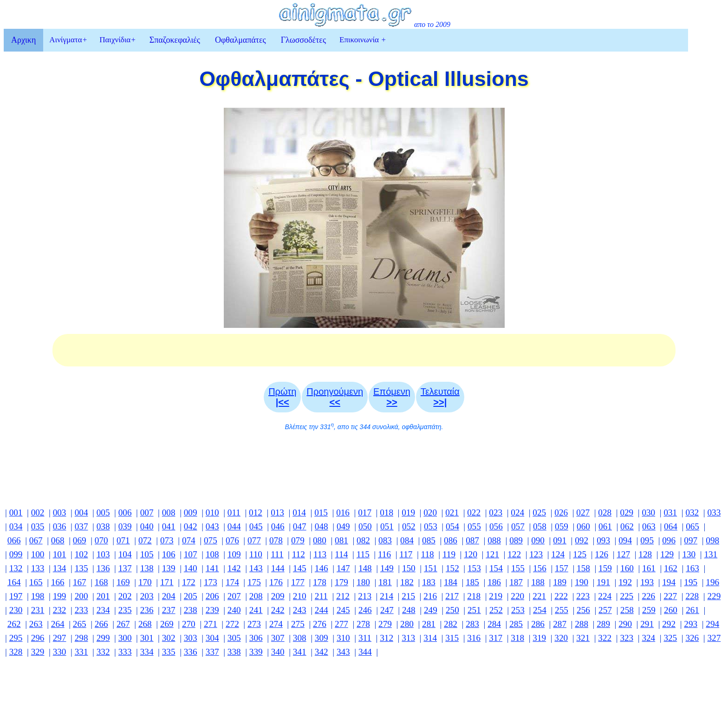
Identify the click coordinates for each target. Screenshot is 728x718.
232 (60, 610)
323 (627, 638)
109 (234, 554)
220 (517, 596)
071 (123, 540)
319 (539, 638)
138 (147, 568)
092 (582, 540)
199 (60, 596)
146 (322, 568)
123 (536, 554)
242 (278, 610)
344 (365, 652)
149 (387, 568)
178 (320, 582)
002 (38, 512)
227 (670, 596)
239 (212, 610)
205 (191, 596)
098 (712, 540)
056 (496, 526)
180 (363, 582)
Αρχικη (23, 40)
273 (254, 624)
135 (81, 568)
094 (625, 540)
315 (452, 638)
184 (451, 582)
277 (341, 624)
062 (627, 526)
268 (145, 624)
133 (38, 568)
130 (689, 554)
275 (298, 624)
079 (298, 540)
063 (649, 526)
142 (234, 568)
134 (60, 568)
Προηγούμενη (335, 397)
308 (300, 638)
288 (582, 624)
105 (147, 554)
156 (540, 568)
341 (300, 652)
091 (560, 540)
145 (300, 568)
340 (278, 652)
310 (343, 638)
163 (692, 568)
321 (583, 638)
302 (169, 638)
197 (16, 596)
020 (430, 512)
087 (472, 540)
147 (343, 568)
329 (38, 652)
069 (80, 540)
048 (322, 526)
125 (580, 554)
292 (669, 624)
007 (147, 512)
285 (516, 624)
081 (341, 540)
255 (562, 610)
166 (58, 582)
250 (452, 610)
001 (16, 512)
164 (14, 582)
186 (494, 582)
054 (452, 526)
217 (452, 596)
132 (16, 568)
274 (276, 624)
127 (623, 554)
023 (496, 512)
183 (429, 582)
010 (212, 512)
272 (232, 624)
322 (605, 638)
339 (256, 652)
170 (145, 582)
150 (409, 568)
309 (322, 638)
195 (691, 582)
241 (256, 610)
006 (125, 512)
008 (169, 512)
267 (123, 624)
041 (169, 526)
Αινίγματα (68, 40)
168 (101, 582)
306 (256, 638)
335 (169, 652)
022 (474, 512)
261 (692, 610)
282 (451, 624)
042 (191, 526)
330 (60, 652)
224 (605, 596)
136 (103, 568)
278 (363, 624)
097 (691, 540)
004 (81, 512)
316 (474, 638)
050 (365, 526)
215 (408, 596)
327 (714, 638)
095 (647, 540)
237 (169, 610)
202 (125, 596)
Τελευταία (440, 397)
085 (429, 540)
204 (169, 596)
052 (409, 526)
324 (648, 638)
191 (603, 582)
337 (212, 652)
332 (103, 652)
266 (101, 624)
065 (692, 526)
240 (234, 610)
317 (496, 638)
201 (103, 596)
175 (254, 582)
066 (14, 540)
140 (191, 568)
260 (671, 610)
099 (16, 554)
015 (321, 512)
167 (80, 582)
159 (605, 568)
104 (125, 554)
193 (647, 582)
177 (298, 582)
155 (518, 568)
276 (320, 624)
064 (671, 526)
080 (320, 540)
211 (321, 596)
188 (538, 582)
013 (277, 512)
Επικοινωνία (363, 40)
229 (714, 596)
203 (147, 596)
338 (234, 652)
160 (627, 568)
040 (147, 526)
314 (430, 638)
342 (322, 652)
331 (81, 652)
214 (387, 596)
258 (627, 610)
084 (407, 540)
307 (278, 638)
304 (212, 638)
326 (692, 638)
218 (474, 596)
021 (452, 512)
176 (276, 582)
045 (256, 526)
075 (211, 540)
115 (363, 554)
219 (496, 596)
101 (60, 554)
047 (300, 526)
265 (80, 624)
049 (343, 526)
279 (385, 624)
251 (474, 610)
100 (38, 554)
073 (167, 540)
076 (232, 540)
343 (343, 652)
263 (36, 624)
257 (605, 610)
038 (103, 526)
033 (714, 512)
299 (103, 638)
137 (125, 568)
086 (451, 540)
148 (365, 568)
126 (601, 554)
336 (191, 652)
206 (212, 596)
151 (431, 568)
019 (408, 512)
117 (406, 554)
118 (428, 554)
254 (540, 610)
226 (648, 596)
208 (256, 596)
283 (472, 624)
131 (711, 554)
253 (518, 610)
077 (254, 540)
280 (407, 624)
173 (211, 582)
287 (560, 624)
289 (603, 624)
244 (322, 610)
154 (496, 568)
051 (387, 526)
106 (169, 554)
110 (256, 554)
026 (561, 512)
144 (278, 568)
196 (712, 582)
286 (538, 624)
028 (605, 512)
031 (670, 512)
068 (58, 540)
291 (647, 624)
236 (147, 610)
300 (125, 638)
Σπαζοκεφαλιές (175, 40)
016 (343, 512)
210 (300, 596)
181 (385, 582)
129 (667, 554)
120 (471, 554)
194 (669, 582)
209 (278, 596)
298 (81, 638)
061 (605, 526)
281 (429, 624)
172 (189, 582)
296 (38, 638)
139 (169, 568)
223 (583, 596)
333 (125, 652)
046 (278, 526)
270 (189, 624)
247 (387, 610)
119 (449, 554)
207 (234, 596)
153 (474, 568)
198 (38, 596)
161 (649, 568)
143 (256, 568)
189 (560, 582)
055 (474, 526)
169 (123, 582)
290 (625, 624)
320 (561, 638)
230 (16, 610)
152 (452, 568)
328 (16, 652)
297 (60, 638)
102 (81, 554)
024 (517, 512)
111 (277, 554)
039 (125, 526)
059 (562, 526)
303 (191, 638)
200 (81, 596)
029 (627, 512)
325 (670, 638)
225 (627, 596)
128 (645, 554)
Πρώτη (282, 397)
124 (558, 554)
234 (103, 610)
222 (561, 596)
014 (299, 512)
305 (234, 638)
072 (145, 540)
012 (256, 512)
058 (540, 526)
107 (191, 554)
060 (583, 526)
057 (518, 526)
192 (625, 582)
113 (320, 554)
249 (431, 610)
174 (232, 582)
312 (387, 638)
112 (299, 554)
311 (365, 638)
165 (36, 582)
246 (365, 610)
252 (496, 610)
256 (583, 610)
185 (472, 582)
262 (14, 624)
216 (430, 596)
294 (712, 624)
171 (167, 582)
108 (212, 554)
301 (147, 638)
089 (516, 540)
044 (234, 526)
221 (539, 596)
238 (191, 610)
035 (38, 526)
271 (211, 624)
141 (212, 568)
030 (648, 512)
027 (583, 512)
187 (516, 582)
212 (343, 596)
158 (583, 568)
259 (649, 610)
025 (539, 512)
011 (234, 512)
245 (343, 610)
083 (385, 540)
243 (300, 610)
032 (692, 512)
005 (103, 512)
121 (492, 554)
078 (276, 540)
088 (494, 540)
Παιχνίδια (118, 40)
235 (125, 610)
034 (16, 526)
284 (494, 624)
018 (387, 512)
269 (167, 624)
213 (365, 596)
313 (408, 638)
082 (363, 540)
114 (341, 554)
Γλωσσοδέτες (303, 40)
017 (365, 512)
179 (341, 582)
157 (562, 568)
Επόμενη (392, 397)
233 (81, 610)
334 (147, 652)
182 (407, 582)
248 (409, 610)
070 (101, 540)
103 (103, 554)
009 (191, 512)
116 (384, 554)
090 (538, 540)
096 (669, 540)
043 (212, 526)
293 (691, 624)
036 (60, 526)
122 (514, 554)
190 (582, 582)
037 (81, 526)
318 (517, 638)
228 (692, 596)
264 (58, 624)
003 (60, 512)
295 (16, 638)
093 (603, 540)
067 (36, 540)
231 (38, 610)
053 (431, 526)
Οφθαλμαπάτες (240, 40)
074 (189, 540)
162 (671, 568)
